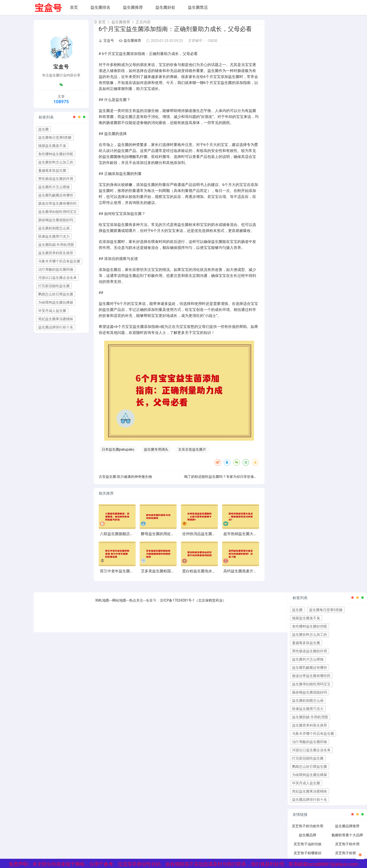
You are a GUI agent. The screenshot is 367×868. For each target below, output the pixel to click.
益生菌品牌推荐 (347, 831)
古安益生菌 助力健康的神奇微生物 (125, 481)
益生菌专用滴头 (156, 454)
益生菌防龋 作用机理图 (56, 245)
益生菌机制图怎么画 (54, 228)
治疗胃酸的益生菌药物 (56, 269)
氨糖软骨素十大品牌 (347, 840)
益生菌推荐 (133, 7)
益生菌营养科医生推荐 (56, 253)
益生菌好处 (165, 7)
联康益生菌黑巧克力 (54, 236)
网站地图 (119, 605)
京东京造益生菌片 (192, 454)
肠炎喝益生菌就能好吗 (56, 220)
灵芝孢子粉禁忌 (347, 858)
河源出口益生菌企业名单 (57, 278)
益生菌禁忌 (198, 7)
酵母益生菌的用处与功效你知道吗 (169, 538)
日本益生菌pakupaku (118, 454)
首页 (74, 7)
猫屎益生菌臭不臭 (52, 146)
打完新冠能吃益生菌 (54, 286)
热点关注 (136, 605)
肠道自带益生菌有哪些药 (57, 203)
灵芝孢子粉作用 (347, 849)
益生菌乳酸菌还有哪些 (56, 195)
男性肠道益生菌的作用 (56, 179)
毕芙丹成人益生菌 (52, 311)
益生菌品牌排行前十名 (56, 327)
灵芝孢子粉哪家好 (308, 858)
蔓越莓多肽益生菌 (52, 170)
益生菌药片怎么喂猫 (54, 187)
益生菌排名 (100, 7)
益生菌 (43, 129)
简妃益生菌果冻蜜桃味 (56, 319)
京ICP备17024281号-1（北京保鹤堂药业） (193, 605)
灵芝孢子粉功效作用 (308, 831)
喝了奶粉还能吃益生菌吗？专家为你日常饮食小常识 (224, 481)
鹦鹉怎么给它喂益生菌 (56, 294)
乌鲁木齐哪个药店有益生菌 (59, 261)
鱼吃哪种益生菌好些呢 (56, 154)
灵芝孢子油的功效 (308, 849)
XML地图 (102, 605)
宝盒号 (106, 45)
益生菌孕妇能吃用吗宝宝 (57, 212)
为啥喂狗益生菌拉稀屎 (56, 302)
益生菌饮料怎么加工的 (56, 162)
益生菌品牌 (308, 840)
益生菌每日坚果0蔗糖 (55, 137)
